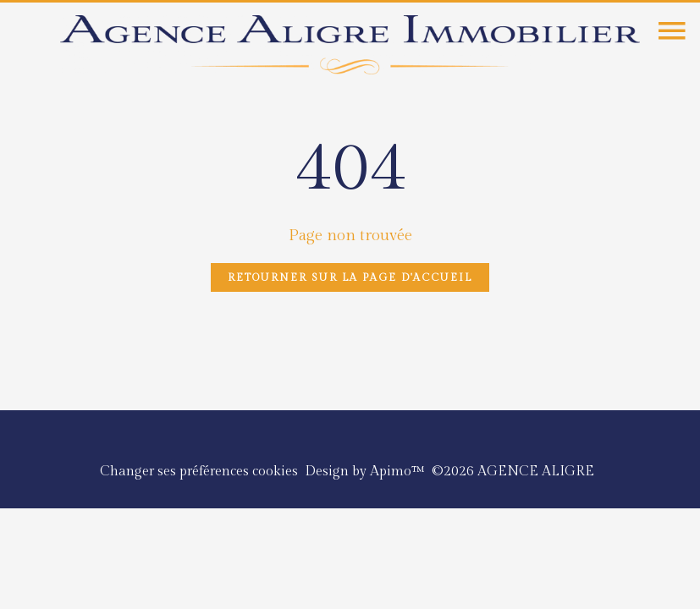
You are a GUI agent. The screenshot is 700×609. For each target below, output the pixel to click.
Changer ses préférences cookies (199, 472)
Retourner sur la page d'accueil (350, 277)
